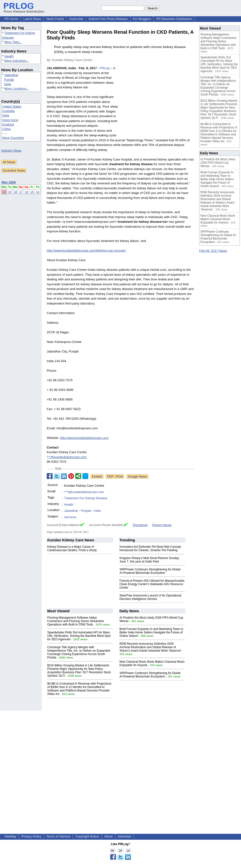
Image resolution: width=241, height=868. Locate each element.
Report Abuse (162, 525)
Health (9, 56)
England (8, 124)
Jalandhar (11, 75)
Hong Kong (10, 120)
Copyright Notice (87, 836)
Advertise (124, 836)
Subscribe (76, 19)
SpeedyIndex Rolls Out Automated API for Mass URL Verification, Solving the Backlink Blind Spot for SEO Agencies (79, 636)
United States (12, 106)
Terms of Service (58, 836)
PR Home (11, 19)
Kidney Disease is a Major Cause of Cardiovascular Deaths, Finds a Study (72, 548)
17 (21, 192)
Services (70, 517)
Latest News (32, 19)
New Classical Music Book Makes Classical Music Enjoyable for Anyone (218, 219)
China (6, 129)
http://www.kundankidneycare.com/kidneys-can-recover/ (86, 250)
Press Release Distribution (24, 10)
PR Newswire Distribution (174, 19)
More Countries (13, 138)
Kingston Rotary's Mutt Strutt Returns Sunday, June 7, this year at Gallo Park (150, 560)
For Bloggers (142, 19)
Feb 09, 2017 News (213, 251)
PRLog (105, 68)
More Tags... (13, 42)
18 (15, 192)
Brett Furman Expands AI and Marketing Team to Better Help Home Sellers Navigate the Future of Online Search (151, 632)
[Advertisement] (157, 102)
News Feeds (55, 19)
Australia (8, 111)
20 (4, 192)
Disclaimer (140, 525)
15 (32, 192)
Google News (137, 476)
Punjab (9, 80)
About (108, 836)
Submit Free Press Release (108, 19)
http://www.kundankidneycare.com (84, 438)
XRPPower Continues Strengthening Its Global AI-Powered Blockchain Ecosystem (150, 571)
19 (10, 192)
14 (38, 192)
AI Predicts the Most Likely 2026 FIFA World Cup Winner (218, 163)
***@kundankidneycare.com (67, 457)
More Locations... (17, 88)
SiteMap (10, 836)
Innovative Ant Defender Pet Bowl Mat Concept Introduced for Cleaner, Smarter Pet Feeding (150, 548)
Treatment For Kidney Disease (86, 498)
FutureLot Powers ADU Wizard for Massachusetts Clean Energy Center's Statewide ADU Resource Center (152, 584)
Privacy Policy (31, 836)
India (7, 84)
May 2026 (9, 182)
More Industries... (17, 61)
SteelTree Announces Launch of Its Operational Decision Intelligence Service (151, 597)
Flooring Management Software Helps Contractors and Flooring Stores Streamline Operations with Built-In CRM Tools (76, 621)
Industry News (11, 151)
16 (27, 192)
